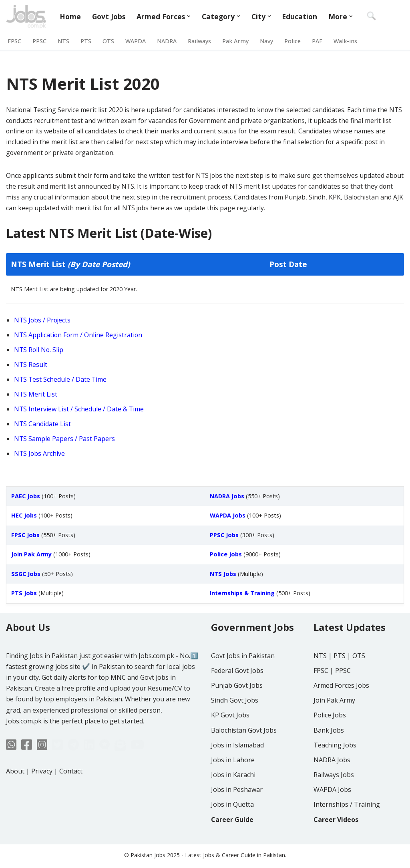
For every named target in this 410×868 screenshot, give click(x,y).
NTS (63, 41)
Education (300, 16)
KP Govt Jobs (230, 739)
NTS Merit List (36, 396)
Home (70, 16)
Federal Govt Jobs (237, 694)
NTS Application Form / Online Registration (79, 336)
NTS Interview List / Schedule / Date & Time (79, 411)
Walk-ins (345, 41)
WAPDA (136, 41)
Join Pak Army (334, 724)
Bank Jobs (329, 754)
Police (292, 41)
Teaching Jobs (335, 769)
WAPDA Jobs (332, 813)
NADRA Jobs (332, 783)
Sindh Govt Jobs (235, 724)
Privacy (42, 795)
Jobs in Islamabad (237, 769)
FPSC (14, 41)
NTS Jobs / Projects (43, 321)
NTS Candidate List (43, 425)
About (15, 795)
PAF (317, 41)
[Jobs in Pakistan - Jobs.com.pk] (26, 16)
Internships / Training (347, 828)
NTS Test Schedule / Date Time (61, 381)
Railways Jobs (334, 798)
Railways (199, 41)
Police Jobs (330, 739)
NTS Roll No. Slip (39, 351)
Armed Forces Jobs (341, 709)
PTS (86, 41)
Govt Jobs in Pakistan (243, 679)
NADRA (167, 41)
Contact (71, 795)
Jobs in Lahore (233, 783)
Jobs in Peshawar (237, 813)
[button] (189, 16)
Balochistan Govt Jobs (244, 754)
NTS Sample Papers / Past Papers (65, 440)
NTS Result (31, 366)
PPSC (39, 41)
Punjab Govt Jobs (237, 709)
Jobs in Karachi (233, 798)
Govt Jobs (109, 16)
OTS (108, 41)
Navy (266, 41)
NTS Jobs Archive (40, 455)
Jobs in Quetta (232, 828)
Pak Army (235, 41)
